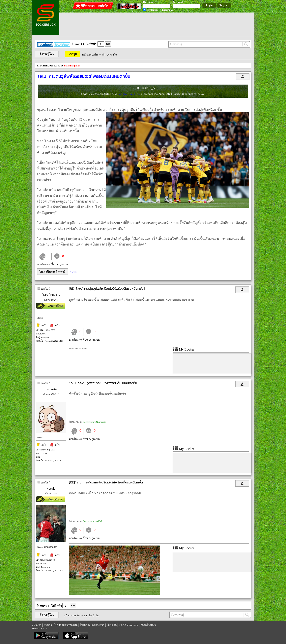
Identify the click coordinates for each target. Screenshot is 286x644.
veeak (51, 489)
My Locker (183, 349)
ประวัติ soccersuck (128, 625)
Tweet (73, 272)
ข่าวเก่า (48, 625)
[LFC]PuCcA (51, 295)
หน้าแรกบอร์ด (90, 55)
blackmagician (72, 66)
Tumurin (51, 389)
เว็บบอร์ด (112, 625)
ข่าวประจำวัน (109, 55)
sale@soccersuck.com (130, 94)
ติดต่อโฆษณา (148, 625)
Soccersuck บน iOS (92, 521)
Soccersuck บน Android (95, 422)
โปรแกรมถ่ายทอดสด (66, 625)
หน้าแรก (37, 625)
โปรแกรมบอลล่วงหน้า (92, 625)
